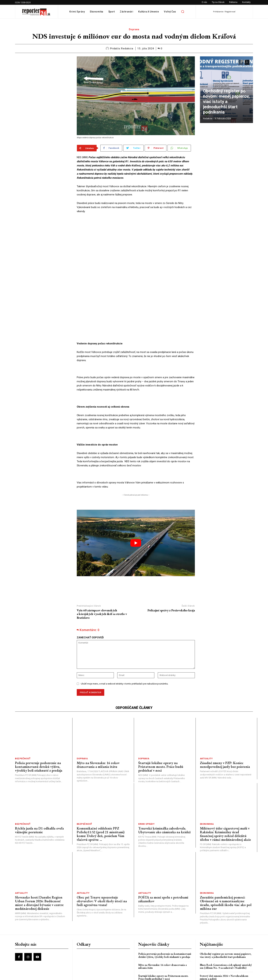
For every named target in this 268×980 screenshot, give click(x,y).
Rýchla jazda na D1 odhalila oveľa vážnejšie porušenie (39, 789)
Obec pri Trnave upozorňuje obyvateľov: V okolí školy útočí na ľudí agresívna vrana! (102, 860)
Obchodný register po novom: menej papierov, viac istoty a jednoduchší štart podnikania (226, 109)
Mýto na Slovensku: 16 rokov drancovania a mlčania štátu (98, 724)
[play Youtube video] (136, 502)
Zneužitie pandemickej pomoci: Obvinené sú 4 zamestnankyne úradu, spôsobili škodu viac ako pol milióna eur (226, 862)
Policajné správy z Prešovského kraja (171, 569)
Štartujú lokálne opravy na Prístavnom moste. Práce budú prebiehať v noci (161, 726)
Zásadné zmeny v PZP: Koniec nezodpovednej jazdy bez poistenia (225, 724)
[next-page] (247, 62)
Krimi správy (146, 783)
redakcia (127, 49)
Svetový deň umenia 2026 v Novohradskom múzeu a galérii (224, 937)
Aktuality (206, 718)
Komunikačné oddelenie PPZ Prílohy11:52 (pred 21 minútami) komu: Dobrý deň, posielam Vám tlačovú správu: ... (101, 793)
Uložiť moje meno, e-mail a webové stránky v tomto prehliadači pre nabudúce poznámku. (125, 643)
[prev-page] (241, 62)
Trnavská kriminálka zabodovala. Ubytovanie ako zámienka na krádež (164, 789)
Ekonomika (207, 783)
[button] (183, 12)
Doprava (134, 29)
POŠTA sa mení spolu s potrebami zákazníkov (163, 858)
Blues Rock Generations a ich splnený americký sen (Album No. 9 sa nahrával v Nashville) (226, 925)
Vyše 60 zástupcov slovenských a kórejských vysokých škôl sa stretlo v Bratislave (102, 573)
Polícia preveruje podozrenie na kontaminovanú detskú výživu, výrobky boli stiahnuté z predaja (39, 726)
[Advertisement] (43, 78)
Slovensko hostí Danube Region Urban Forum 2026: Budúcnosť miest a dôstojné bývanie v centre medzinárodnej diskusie (39, 862)
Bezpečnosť (23, 718)
